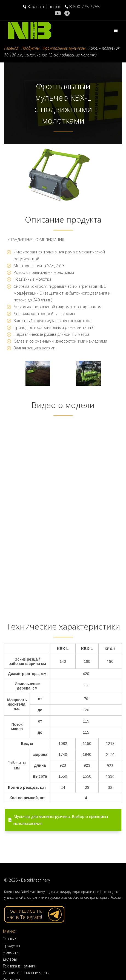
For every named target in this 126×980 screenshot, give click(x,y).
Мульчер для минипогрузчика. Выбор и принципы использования (58, 820)
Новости (11, 952)
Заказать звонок (42, 7)
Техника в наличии (20, 966)
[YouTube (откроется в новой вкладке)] (59, 13)
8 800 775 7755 (82, 7)
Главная (10, 939)
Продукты (11, 945)
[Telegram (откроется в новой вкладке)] (67, 13)
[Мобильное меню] (116, 30)
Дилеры (10, 959)
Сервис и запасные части (26, 973)
